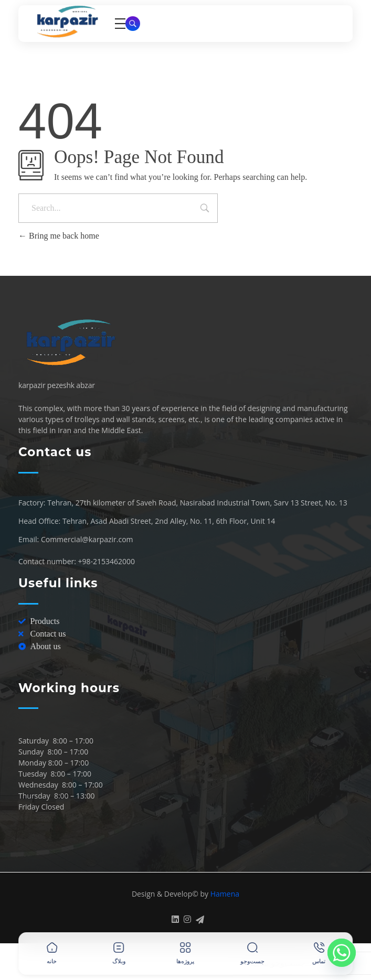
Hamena (225, 894)
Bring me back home (59, 236)
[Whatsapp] (342, 953)
